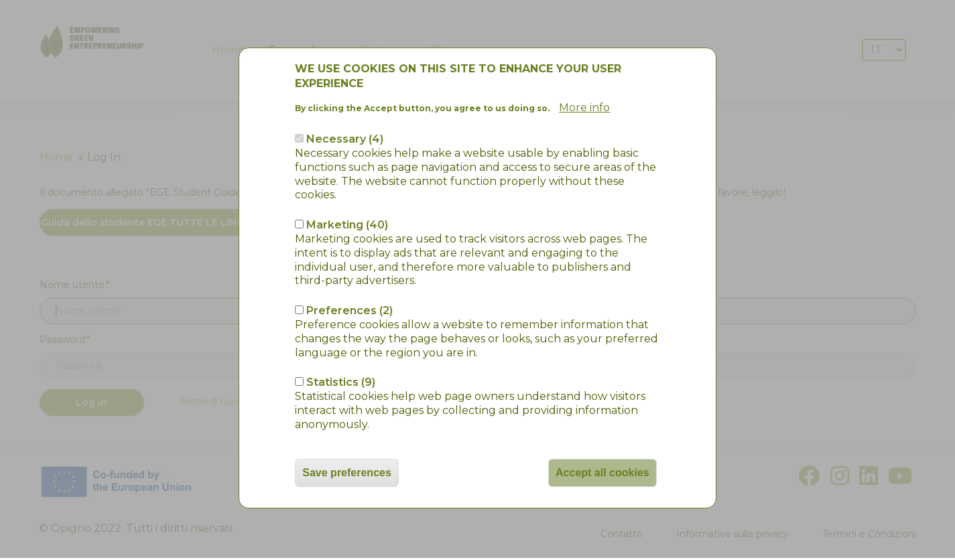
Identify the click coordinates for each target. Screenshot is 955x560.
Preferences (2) (349, 266)
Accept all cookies (602, 428)
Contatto (622, 534)
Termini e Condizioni (869, 534)
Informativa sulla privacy (733, 534)
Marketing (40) (347, 181)
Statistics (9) (341, 339)
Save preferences (347, 428)
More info (584, 64)
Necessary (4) (345, 95)
